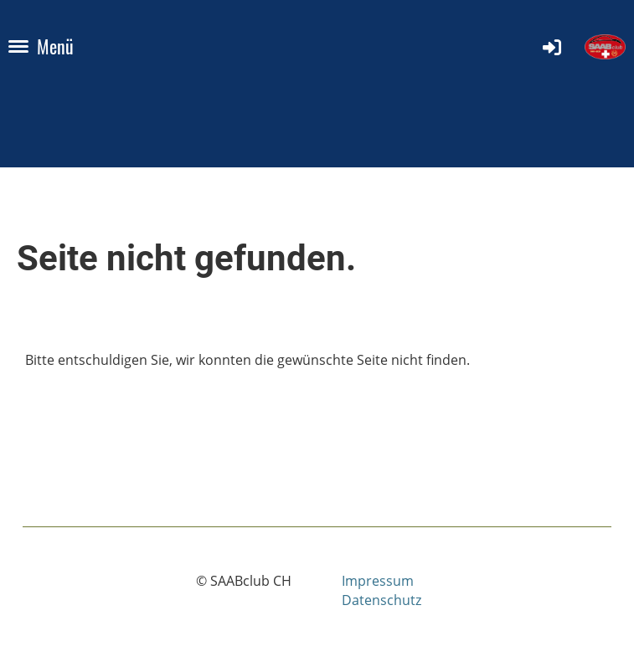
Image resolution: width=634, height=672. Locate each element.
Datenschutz (381, 600)
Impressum (378, 581)
